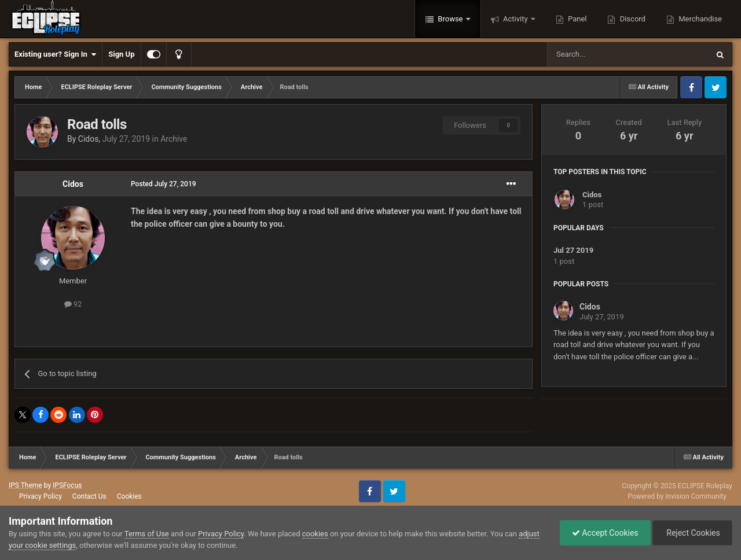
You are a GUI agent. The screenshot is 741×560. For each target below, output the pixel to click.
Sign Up (121, 54)
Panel (577, 19)
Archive (174, 139)
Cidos (89, 139)
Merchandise (699, 19)
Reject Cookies (692, 533)
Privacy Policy (41, 496)
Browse (450, 19)
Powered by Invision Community (677, 496)
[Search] (600, 54)
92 (73, 304)
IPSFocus (67, 485)
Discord (631, 19)
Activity (516, 19)
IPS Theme (25, 485)
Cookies (129, 496)
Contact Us (89, 496)
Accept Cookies (605, 533)
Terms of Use (147, 534)
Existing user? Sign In (55, 54)
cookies (315, 534)
